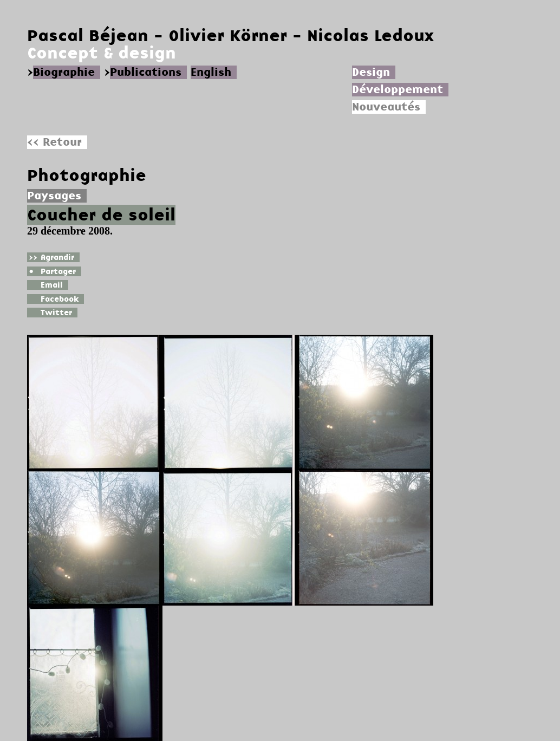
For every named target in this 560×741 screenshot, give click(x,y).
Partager (51, 271)
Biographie (64, 72)
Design (371, 72)
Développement (398, 90)
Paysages (54, 196)
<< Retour (54, 142)
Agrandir (51, 257)
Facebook (53, 299)
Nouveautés (386, 107)
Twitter (50, 313)
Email (45, 285)
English (211, 72)
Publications (146, 72)
